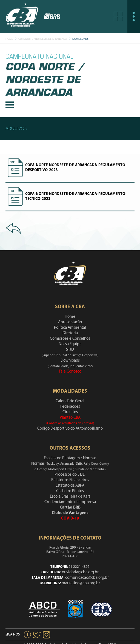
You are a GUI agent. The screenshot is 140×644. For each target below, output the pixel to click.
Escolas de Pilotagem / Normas (70, 458)
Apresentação (70, 322)
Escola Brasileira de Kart (70, 497)
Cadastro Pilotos (70, 491)
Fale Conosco (70, 372)
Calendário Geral (70, 401)
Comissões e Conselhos (70, 339)
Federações (70, 407)
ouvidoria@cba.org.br (80, 572)
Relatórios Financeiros (70, 480)
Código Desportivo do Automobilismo (70, 429)
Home (9, 39)
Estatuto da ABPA (70, 486)
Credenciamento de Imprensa (70, 502)
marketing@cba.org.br (81, 583)
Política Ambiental (70, 328)
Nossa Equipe (70, 344)
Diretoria (70, 333)
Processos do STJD (70, 475)
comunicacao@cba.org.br (87, 578)
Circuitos (70, 412)
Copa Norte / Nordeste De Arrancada (43, 39)
